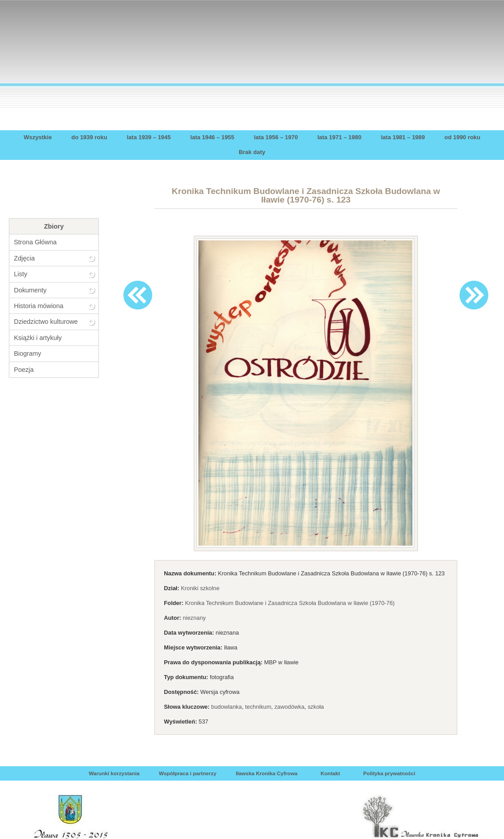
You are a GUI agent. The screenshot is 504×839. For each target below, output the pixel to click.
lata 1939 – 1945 (149, 137)
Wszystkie (38, 137)
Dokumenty (30, 290)
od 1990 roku (462, 137)
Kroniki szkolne (200, 588)
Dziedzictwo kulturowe (46, 322)
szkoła (316, 707)
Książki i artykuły (38, 338)
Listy (21, 274)
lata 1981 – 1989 (403, 137)
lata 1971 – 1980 (339, 137)
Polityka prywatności (389, 773)
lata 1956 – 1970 (276, 137)
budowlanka (227, 707)
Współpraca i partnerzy (188, 773)
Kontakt (330, 773)
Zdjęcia (24, 258)
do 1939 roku (89, 137)
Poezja (24, 370)
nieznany (194, 618)
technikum (258, 707)
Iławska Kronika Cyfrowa (266, 773)
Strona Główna (35, 242)
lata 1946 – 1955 (212, 137)
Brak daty (252, 152)
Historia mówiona (39, 306)
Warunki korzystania (114, 773)
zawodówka (289, 707)
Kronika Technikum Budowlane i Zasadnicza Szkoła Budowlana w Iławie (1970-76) (290, 603)
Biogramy (28, 353)
